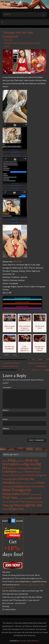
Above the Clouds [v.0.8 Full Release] (37, 365)
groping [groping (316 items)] (14, 479)
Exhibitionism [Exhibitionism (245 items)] (33, 472)
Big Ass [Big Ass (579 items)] (30, 464)
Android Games (11, 43)
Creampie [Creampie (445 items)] (9, 471)
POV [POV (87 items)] (19, 498)
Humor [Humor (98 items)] (34, 483)
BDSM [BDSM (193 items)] (21, 464)
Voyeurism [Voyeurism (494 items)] (16, 509)
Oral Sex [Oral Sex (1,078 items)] (10, 497)
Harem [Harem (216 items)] (19, 483)
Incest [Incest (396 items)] (41, 482)
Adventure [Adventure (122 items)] (20, 461)
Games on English (27, 43)
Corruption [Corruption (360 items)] (34, 468)
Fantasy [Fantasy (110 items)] (5, 475)
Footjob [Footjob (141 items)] (6, 479)
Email (5, 419)
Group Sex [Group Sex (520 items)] (27, 479)
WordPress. (35, 641)
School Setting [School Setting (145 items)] (9, 502)
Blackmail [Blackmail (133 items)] (12, 468)
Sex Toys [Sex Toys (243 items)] (20, 501)
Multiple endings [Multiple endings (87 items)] (35, 494)
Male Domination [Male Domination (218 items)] (35, 486)
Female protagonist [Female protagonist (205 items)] (37, 475)
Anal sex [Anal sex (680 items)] (32, 460)
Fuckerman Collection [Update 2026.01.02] (12, 365)
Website (6, 429)
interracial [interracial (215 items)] (8, 486)
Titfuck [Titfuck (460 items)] (18, 505)
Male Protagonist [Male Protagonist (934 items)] (17, 490)
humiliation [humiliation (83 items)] (27, 483)
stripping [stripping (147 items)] (38, 502)
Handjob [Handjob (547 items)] (9, 482)
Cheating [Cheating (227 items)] (21, 468)
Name (6, 410)
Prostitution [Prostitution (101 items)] (25, 498)
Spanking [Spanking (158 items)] (30, 502)
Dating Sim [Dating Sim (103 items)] (20, 472)
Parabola (24, 641)
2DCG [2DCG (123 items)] (5, 461)
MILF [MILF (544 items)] (26, 494)
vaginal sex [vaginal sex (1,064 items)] (32, 505)
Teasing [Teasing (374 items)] (7, 505)
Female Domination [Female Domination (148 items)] (18, 475)
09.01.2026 (8, 40)
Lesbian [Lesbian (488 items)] (19, 486)
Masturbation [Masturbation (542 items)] (12, 494)
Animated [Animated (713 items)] (10, 464)
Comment (7, 387)
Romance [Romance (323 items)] (36, 498)
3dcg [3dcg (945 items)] (11, 460)
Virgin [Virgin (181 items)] (5, 509)
